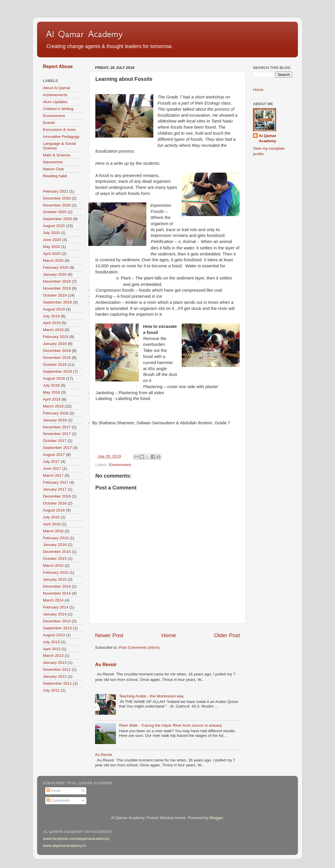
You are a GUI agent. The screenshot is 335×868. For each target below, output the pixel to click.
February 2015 (56, 572)
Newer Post (109, 635)
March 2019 (53, 330)
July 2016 (51, 517)
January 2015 (55, 579)
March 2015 (53, 565)
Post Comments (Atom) (139, 647)
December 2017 (57, 427)
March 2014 (53, 600)
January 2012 (55, 676)
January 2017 (55, 489)
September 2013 (57, 628)
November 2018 (57, 358)
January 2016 (55, 545)
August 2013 (54, 635)
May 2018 (51, 392)
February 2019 (56, 337)
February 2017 (56, 482)
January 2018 (55, 420)
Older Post (227, 635)
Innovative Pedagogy (61, 137)
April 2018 (52, 399)
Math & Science (57, 155)
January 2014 (55, 614)
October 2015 (55, 559)
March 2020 (53, 261)
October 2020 (55, 212)
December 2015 (57, 552)
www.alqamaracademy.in (64, 846)
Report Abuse (58, 66)
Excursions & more (59, 130)
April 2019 (52, 323)
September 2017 (57, 448)
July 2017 (51, 462)
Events (49, 123)
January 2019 (55, 344)
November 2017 (57, 434)
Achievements (55, 95)
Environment (120, 465)
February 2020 (56, 267)
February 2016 (56, 538)
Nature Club (53, 169)
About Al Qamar (57, 88)
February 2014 (56, 607)
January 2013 (55, 663)
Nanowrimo (53, 162)
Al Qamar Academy (84, 34)
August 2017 (54, 455)
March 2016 (53, 531)
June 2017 (52, 468)
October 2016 (55, 503)
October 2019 (55, 295)
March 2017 (53, 475)
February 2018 (56, 413)
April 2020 (52, 254)
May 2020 (51, 247)
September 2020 (57, 219)
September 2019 (57, 302)
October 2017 (55, 441)
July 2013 (51, 642)
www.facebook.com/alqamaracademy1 (76, 839)
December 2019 (57, 281)
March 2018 (53, 406)
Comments (58, 800)
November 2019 (57, 288)
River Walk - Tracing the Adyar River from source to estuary (170, 725)
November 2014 (57, 593)
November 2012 (57, 669)
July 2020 (51, 233)
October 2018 (55, 364)
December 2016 (57, 496)
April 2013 (52, 649)
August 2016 (54, 510)
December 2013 (57, 621)
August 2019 (54, 309)
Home (169, 635)
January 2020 (55, 274)
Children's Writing (58, 109)
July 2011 (51, 690)
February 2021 (56, 191)
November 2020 (57, 205)
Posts (54, 791)
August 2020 (54, 226)
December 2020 (57, 198)
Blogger (216, 818)
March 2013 (53, 656)
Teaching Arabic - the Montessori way (151, 696)
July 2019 (51, 316)
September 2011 (57, 683)
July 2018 (51, 385)
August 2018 (54, 378)
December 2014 (57, 586)
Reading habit (55, 176)
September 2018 (57, 371)
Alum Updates (55, 102)
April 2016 (52, 524)
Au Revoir (106, 665)
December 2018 (57, 351)
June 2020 (52, 240)
